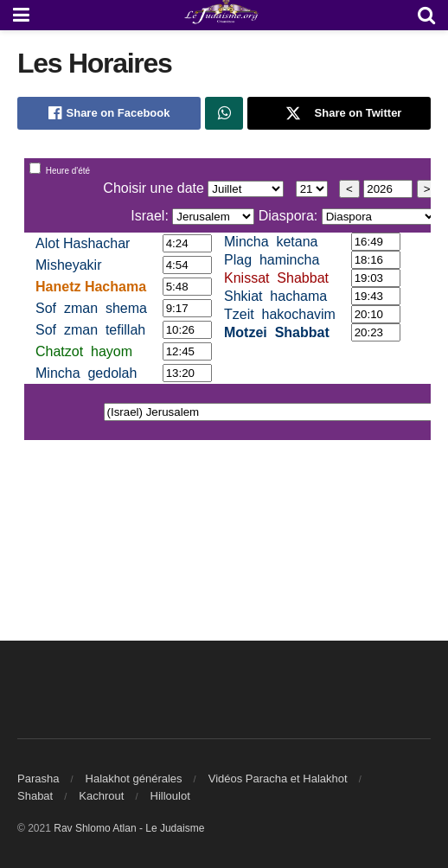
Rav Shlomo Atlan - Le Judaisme (129, 828)
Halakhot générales (134, 779)
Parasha (38, 779)
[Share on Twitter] (339, 113)
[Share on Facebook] (109, 113)
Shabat (35, 796)
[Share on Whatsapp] (224, 113)
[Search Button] (426, 15)
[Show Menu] (21, 15)
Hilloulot (170, 796)
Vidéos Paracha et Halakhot (278, 779)
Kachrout (101, 796)
